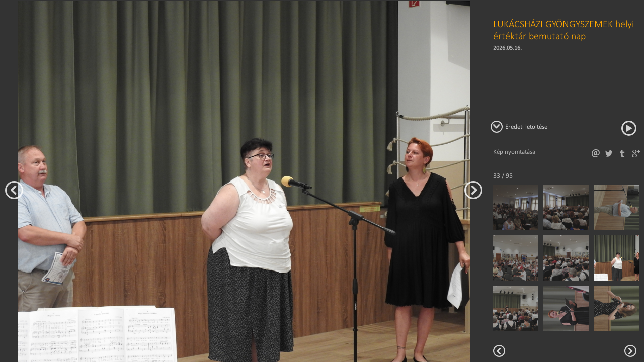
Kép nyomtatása (514, 152)
